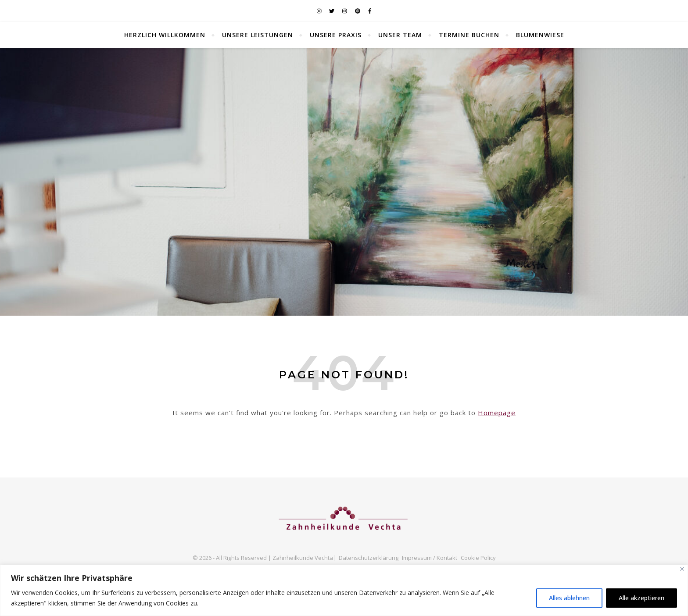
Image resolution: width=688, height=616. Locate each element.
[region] (344, 590)
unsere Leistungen (258, 35)
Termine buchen (469, 35)
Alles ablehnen (569, 598)
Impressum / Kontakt (430, 558)
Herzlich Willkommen (165, 35)
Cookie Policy (478, 558)
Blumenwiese (540, 35)
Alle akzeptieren (641, 598)
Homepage (497, 413)
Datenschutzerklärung (369, 558)
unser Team (400, 35)
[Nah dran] (682, 569)
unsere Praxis (336, 35)
